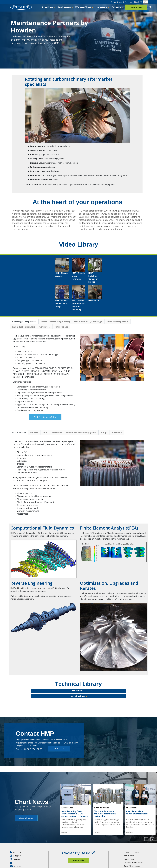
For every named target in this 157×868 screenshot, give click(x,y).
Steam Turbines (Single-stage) (55, 322)
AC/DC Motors (19, 432)
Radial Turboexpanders (24, 327)
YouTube (15, 854)
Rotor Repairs (62, 327)
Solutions (49, 7)
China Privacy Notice (132, 854)
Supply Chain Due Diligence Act (136, 857)
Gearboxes (57, 432)
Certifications (78, 696)
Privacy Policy (129, 843)
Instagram (16, 843)
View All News (26, 812)
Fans (45, 432)
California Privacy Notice (133, 850)
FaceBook (15, 840)
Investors (103, 7)
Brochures (79, 691)
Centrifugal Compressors (24, 322)
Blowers (34, 432)
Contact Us (136, 7)
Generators (45, 327)
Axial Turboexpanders (118, 322)
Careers (117, 7)
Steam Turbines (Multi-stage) (88, 322)
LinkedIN (15, 847)
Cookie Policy (129, 847)
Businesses (65, 7)
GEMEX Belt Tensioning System (81, 432)
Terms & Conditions (132, 840)
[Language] (146, 2)
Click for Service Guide (45, 417)
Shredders (117, 432)
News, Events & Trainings (122, 2)
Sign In (138, 2)
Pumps (104, 432)
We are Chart (85, 7)
